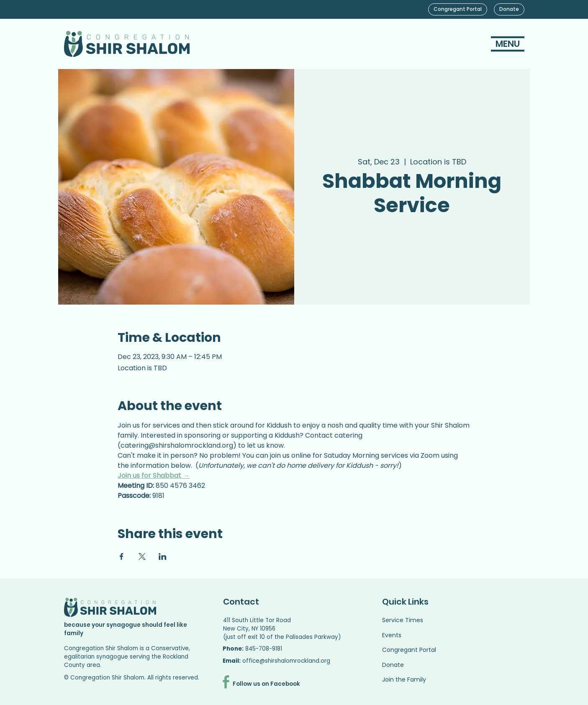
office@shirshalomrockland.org (286, 661)
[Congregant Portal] (458, 9)
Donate (393, 665)
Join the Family (404, 679)
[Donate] (509, 9)
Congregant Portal (409, 650)
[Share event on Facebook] (122, 556)
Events (392, 635)
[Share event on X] (142, 556)
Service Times (403, 620)
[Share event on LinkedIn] (163, 556)
